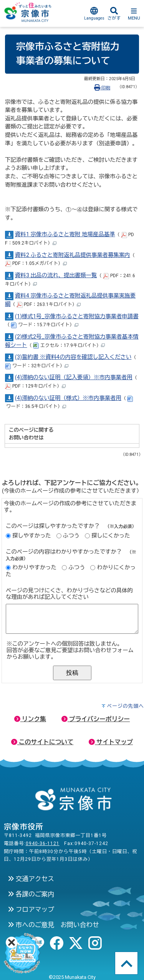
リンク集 (30, 719)
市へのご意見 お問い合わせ (53, 925)
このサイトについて (42, 742)
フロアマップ (31, 909)
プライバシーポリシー (96, 719)
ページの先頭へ (125, 706)
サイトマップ (111, 742)
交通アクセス (31, 879)
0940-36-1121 (43, 844)
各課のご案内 (31, 894)
